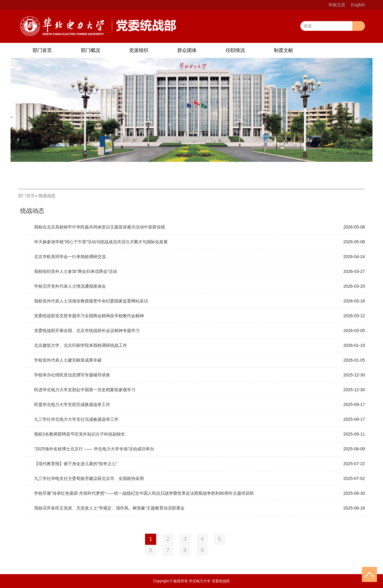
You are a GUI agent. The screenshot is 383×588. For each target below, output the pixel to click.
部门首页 (42, 50)
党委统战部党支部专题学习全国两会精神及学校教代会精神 (89, 316)
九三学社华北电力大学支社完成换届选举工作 (76, 419)
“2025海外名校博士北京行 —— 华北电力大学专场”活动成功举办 (94, 449)
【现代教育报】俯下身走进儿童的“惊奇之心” (76, 464)
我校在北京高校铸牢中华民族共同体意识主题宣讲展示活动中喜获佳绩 (100, 227)
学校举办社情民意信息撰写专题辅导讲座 (72, 375)
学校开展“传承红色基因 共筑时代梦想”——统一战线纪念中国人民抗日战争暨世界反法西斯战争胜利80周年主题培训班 (144, 493)
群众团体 (187, 50)
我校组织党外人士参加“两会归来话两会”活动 (76, 271)
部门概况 (90, 50)
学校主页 (337, 5)
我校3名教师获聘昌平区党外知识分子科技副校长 (80, 434)
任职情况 (235, 50)
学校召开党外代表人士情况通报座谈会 (70, 286)
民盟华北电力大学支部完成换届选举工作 (72, 404)
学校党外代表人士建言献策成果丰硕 (68, 360)
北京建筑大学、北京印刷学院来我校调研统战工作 (81, 345)
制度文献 (283, 50)
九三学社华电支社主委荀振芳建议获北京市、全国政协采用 (89, 478)
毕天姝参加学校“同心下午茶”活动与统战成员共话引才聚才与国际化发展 (101, 242)
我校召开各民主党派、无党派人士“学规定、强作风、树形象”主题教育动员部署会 (109, 508)
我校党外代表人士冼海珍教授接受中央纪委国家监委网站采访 (91, 301)
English (358, 5)
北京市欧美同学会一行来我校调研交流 (70, 257)
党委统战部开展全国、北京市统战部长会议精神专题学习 (87, 331)
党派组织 (139, 50)
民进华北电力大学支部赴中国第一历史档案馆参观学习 (85, 390)
